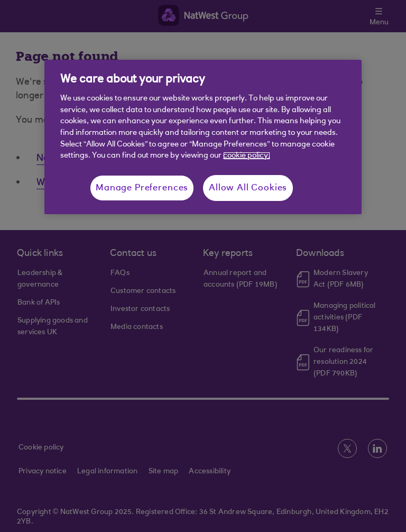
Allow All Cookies (248, 188)
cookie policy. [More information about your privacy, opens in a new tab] (247, 156)
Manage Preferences (142, 188)
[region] (203, 137)
